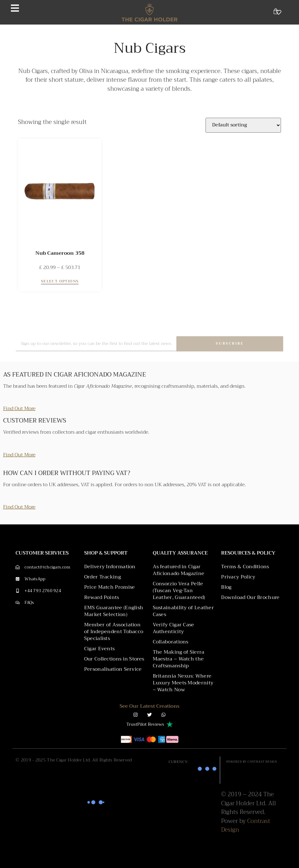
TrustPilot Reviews (145, 724)
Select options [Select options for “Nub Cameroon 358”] (60, 281)
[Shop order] (243, 125)
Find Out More (19, 409)
